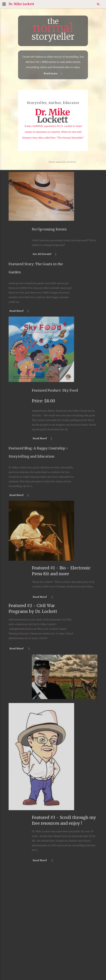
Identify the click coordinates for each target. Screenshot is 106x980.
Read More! (72, 438)
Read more (52, 73)
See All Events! (74, 254)
